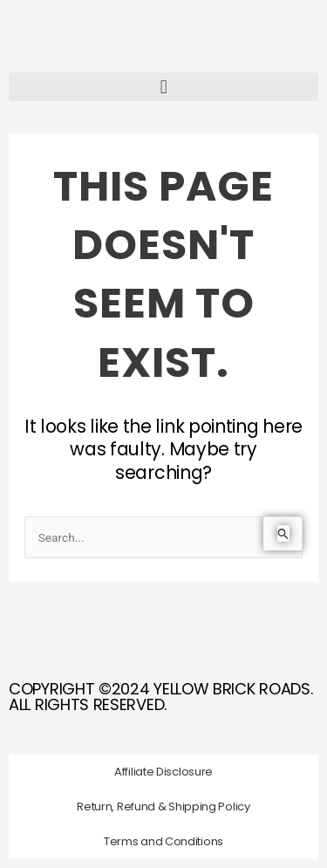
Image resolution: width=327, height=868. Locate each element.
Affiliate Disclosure (163, 772)
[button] (163, 87)
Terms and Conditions (163, 841)
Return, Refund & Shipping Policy (163, 806)
